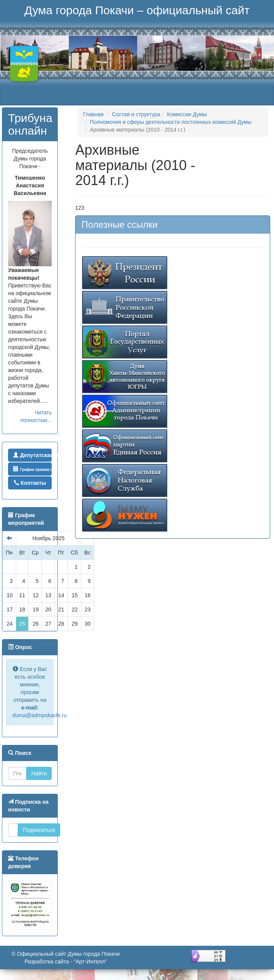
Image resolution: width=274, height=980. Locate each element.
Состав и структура (136, 114)
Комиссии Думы (187, 114)
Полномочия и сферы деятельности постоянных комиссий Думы (171, 122)
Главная (93, 114)
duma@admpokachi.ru (40, 715)
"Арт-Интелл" (90, 962)
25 (22, 624)
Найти (39, 773)
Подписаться (39, 830)
